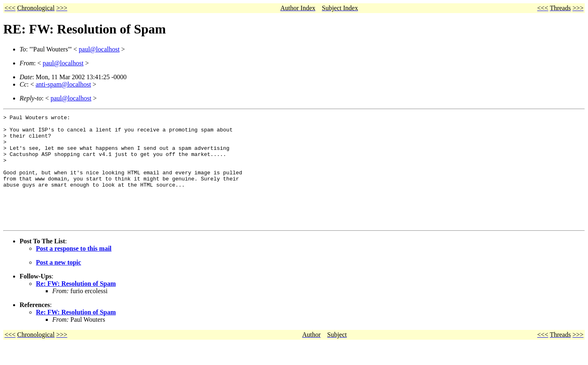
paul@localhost (99, 49)
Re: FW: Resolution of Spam (76, 306)
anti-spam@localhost (63, 84)
